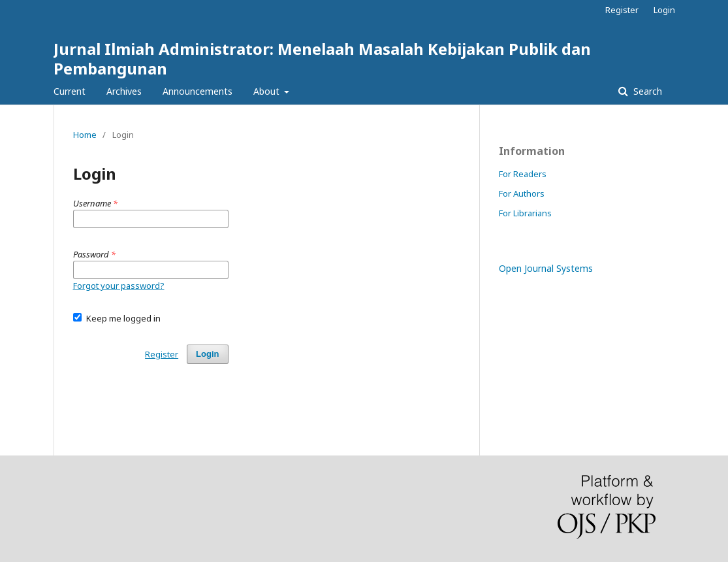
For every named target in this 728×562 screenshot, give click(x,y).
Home (85, 135)
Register (622, 10)
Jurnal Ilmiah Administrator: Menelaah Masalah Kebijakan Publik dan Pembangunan (322, 58)
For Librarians (525, 213)
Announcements (198, 91)
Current (70, 91)
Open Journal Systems (546, 268)
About (268, 91)
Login (664, 10)
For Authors (522, 193)
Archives (124, 91)
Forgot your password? (119, 286)
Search (646, 91)
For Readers (523, 174)
